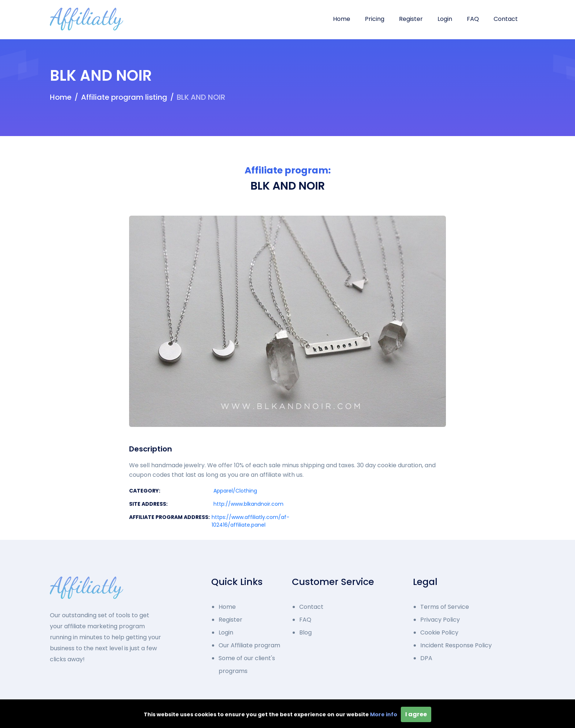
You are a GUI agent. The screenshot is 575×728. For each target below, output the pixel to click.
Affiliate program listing (124, 97)
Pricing (375, 19)
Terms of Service (445, 607)
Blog (305, 632)
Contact (506, 19)
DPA (426, 658)
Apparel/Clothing (235, 491)
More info (384, 714)
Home (342, 19)
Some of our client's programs (247, 665)
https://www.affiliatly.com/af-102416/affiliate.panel (250, 521)
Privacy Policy (440, 620)
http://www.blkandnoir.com (248, 504)
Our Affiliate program (249, 645)
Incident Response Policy (456, 645)
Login (445, 19)
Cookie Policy (439, 632)
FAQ (473, 19)
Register (411, 19)
